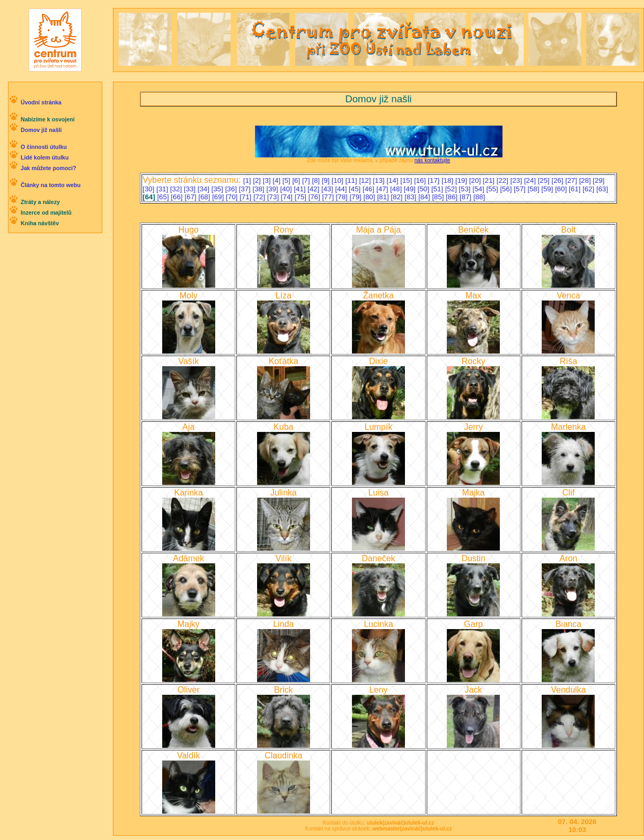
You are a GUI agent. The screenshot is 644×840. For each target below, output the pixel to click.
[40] (287, 189)
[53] (466, 189)
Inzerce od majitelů (46, 213)
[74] (288, 197)
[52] (452, 189)
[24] (531, 180)
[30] (149, 189)
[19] (462, 180)
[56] (507, 189)
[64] (150, 197)
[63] (602, 189)
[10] (339, 180)
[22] (504, 180)
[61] (576, 189)
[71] (246, 197)
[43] (328, 189)
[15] (407, 180)
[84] (425, 197)
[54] (480, 189)
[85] (439, 197)
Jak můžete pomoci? (48, 168)
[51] (438, 189)
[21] (490, 180)
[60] (562, 189)
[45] (356, 189)
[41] (301, 189)
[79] (357, 197)
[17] (435, 180)
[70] (233, 197)
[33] (191, 189)
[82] (398, 197)
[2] (258, 180)
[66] (178, 197)
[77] (329, 197)
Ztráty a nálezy (40, 202)
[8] (317, 180)
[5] (288, 180)
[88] (479, 197)
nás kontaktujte (432, 160)
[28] (586, 180)
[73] (274, 197)
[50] (425, 189)
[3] (268, 180)
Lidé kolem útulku (45, 157)
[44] (342, 189)
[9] (327, 180)
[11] (352, 180)
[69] (219, 197)
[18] (448, 180)
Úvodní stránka (41, 102)
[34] (205, 189)
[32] (177, 189)
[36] (232, 189)
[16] (421, 180)
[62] (589, 189)
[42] (314, 189)
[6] (297, 180)
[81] (384, 197)
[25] (545, 180)
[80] (370, 197)
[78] (343, 197)
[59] (548, 189)
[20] (476, 180)
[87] (466, 197)
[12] (366, 180)
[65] (164, 197)
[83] (411, 197)
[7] (307, 180)
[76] (315, 197)
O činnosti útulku (44, 147)
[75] (302, 197)
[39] (273, 189)
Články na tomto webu (51, 185)
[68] (205, 197)
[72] (260, 197)
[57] (521, 189)
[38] (260, 189)
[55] (493, 189)
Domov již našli (41, 130)
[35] (218, 189)
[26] (559, 180)
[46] (369, 189)
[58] (534, 189)
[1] (248, 180)
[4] (277, 180)
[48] (397, 189)
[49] (411, 189)
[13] (380, 180)
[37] (246, 189)
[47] (383, 189)
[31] (163, 189)
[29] (598, 180)
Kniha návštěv (40, 223)
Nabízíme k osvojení (48, 119)
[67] (191, 197)
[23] (517, 180)
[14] (393, 180)
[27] (572, 180)
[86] (453, 197)
